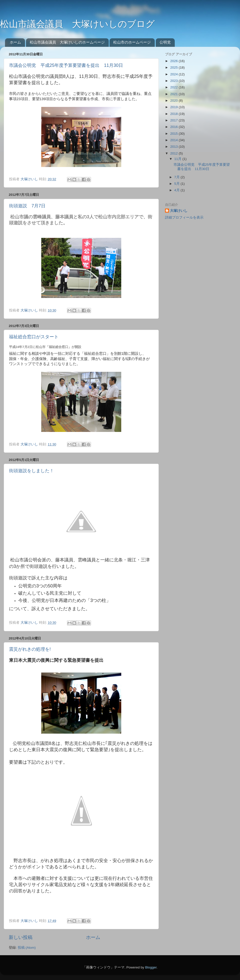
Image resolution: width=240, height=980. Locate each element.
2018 (174, 114)
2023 (174, 81)
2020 (174, 101)
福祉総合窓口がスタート (34, 337)
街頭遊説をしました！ (31, 471)
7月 (177, 177)
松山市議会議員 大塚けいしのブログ (77, 24)
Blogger (151, 967)
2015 (174, 134)
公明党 (165, 42)
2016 (174, 127)
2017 (174, 120)
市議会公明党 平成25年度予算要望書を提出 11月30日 (66, 65)
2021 (174, 94)
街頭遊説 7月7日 (27, 206)
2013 (174, 147)
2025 (174, 67)
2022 (174, 87)
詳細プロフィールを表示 (184, 217)
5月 (177, 184)
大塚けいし (179, 211)
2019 (174, 107)
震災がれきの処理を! (30, 649)
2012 (174, 153)
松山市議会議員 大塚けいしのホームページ (67, 42)
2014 (174, 140)
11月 (178, 159)
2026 (174, 61)
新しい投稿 (21, 937)
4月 (177, 190)
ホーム (15, 42)
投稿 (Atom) (27, 948)
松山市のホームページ (132, 42)
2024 (174, 74)
